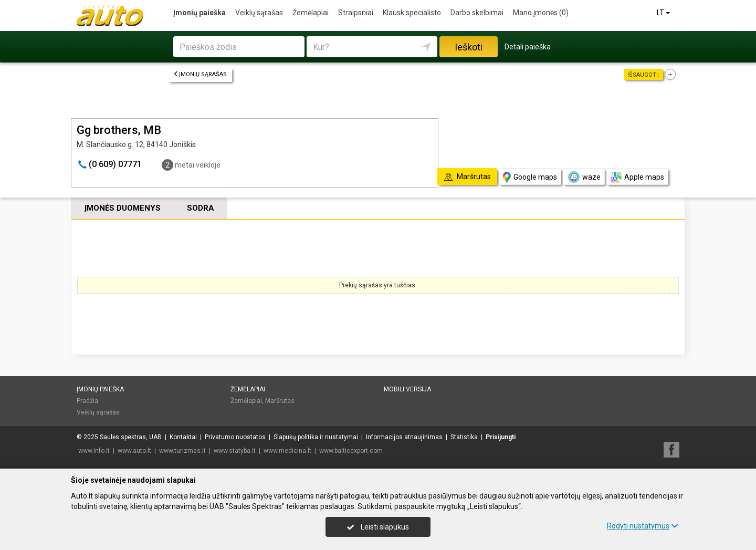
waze (584, 177)
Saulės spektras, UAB (131, 437)
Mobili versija (407, 389)
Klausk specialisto (412, 13)
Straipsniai (356, 13)
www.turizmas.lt (182, 451)
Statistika (464, 437)
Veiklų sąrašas (259, 13)
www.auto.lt (134, 451)
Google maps (530, 177)
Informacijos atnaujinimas (404, 437)
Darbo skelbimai (477, 13)
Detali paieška (528, 47)
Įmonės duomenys (123, 208)
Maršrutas (280, 401)
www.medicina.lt (287, 451)
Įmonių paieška (199, 13)
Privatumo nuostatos (235, 437)
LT (664, 13)
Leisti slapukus (378, 527)
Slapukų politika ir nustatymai (316, 437)
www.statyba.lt (235, 451)
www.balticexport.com (351, 451)
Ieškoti (469, 47)
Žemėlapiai (311, 13)
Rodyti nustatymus (643, 526)
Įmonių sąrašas (200, 74)
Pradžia (87, 401)
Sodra (201, 208)
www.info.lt (94, 451)
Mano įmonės (541, 13)
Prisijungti (501, 437)
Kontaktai (183, 437)
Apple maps (637, 177)
